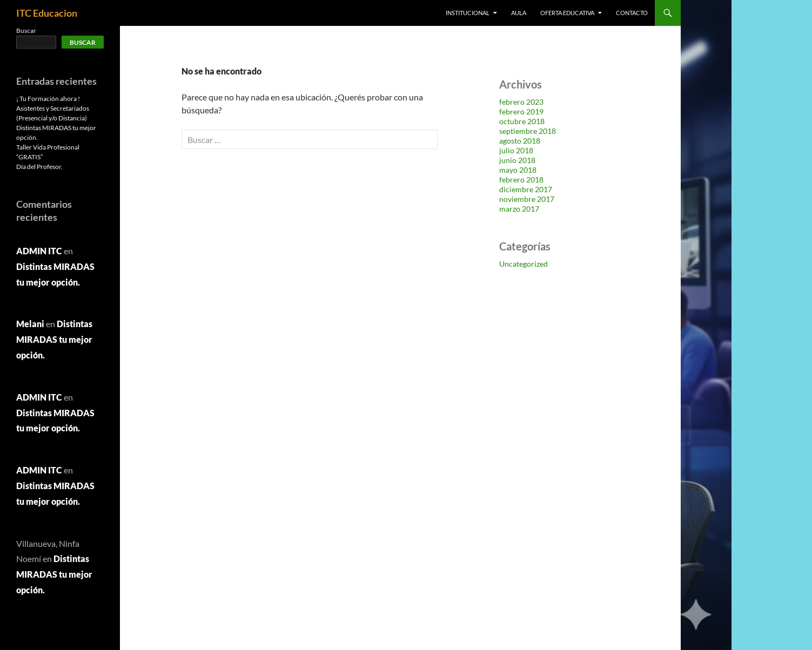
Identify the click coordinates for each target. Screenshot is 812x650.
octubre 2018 (522, 121)
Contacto (632, 13)
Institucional (468, 13)
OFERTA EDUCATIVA (567, 13)
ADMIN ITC (39, 251)
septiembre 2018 (528, 131)
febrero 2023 (521, 102)
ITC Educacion (47, 13)
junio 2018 (517, 160)
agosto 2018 (520, 141)
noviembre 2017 (527, 199)
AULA (519, 13)
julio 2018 (516, 150)
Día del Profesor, (39, 167)
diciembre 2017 (526, 189)
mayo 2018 (518, 170)
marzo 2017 (519, 209)
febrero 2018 (521, 180)
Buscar (26, 31)
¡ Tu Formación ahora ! (48, 99)
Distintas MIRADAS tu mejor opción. (54, 339)
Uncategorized (524, 264)
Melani (30, 324)
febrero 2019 (521, 111)
